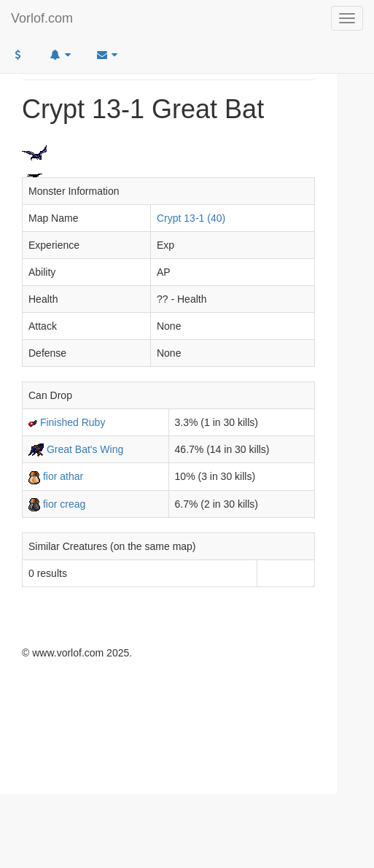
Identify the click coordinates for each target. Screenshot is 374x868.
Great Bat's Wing (85, 449)
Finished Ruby (73, 422)
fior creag (64, 504)
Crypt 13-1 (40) (191, 218)
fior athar (63, 476)
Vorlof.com (42, 18)
